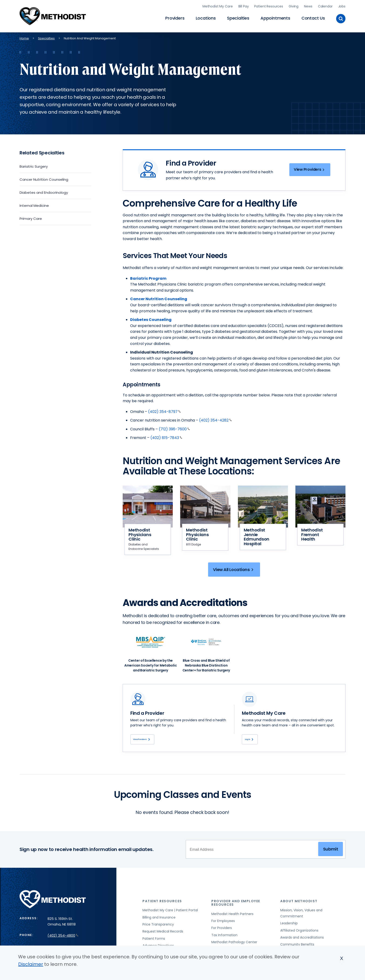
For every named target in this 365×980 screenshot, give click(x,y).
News (308, 6)
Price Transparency (158, 926)
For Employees (223, 922)
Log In (253, 740)
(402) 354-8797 (164, 411)
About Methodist (299, 902)
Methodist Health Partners (232, 915)
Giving (294, 6)
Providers (175, 18)
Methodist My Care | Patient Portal (170, 912)
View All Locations (234, 570)
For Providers (222, 929)
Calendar (325, 6)
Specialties (238, 18)
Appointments (275, 18)
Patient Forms (154, 940)
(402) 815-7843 (166, 437)
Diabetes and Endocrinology (44, 192)
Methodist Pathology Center (234, 944)
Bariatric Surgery (34, 165)
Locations (206, 18)
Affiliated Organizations (299, 932)
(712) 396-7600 (174, 428)
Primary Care (31, 218)
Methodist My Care (218, 6)
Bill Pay (244, 6)
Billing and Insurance (159, 919)
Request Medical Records (163, 933)
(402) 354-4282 (215, 419)
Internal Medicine (34, 205)
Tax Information (224, 936)
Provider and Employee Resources (236, 904)
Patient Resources (269, 6)
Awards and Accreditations (302, 939)
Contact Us (313, 18)
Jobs (342, 6)
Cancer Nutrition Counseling (44, 179)
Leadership (289, 925)
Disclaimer (31, 964)
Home (24, 37)
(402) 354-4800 (63, 937)
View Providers (308, 169)
